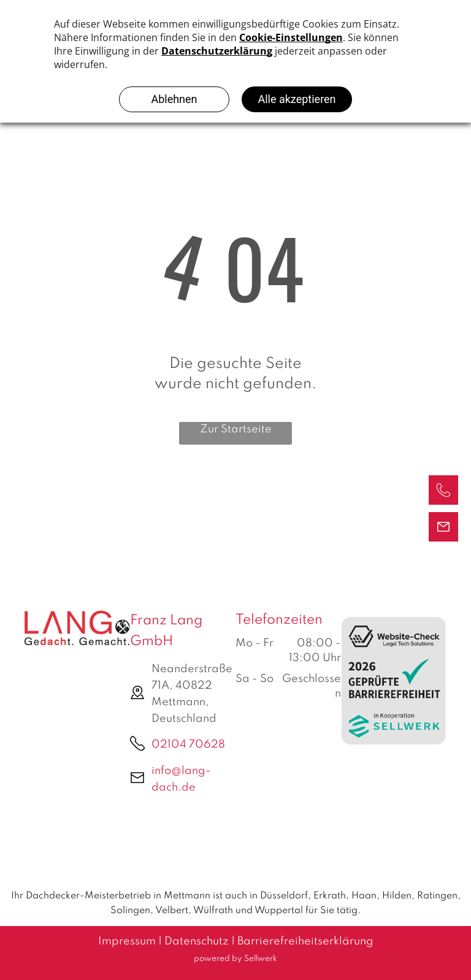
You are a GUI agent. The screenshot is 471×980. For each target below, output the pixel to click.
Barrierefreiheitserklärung (305, 941)
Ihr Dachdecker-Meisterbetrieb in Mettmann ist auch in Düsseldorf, (161, 896)
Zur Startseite (236, 429)
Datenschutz (197, 941)
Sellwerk (261, 959)
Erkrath (330, 896)
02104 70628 (188, 745)
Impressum (127, 941)
